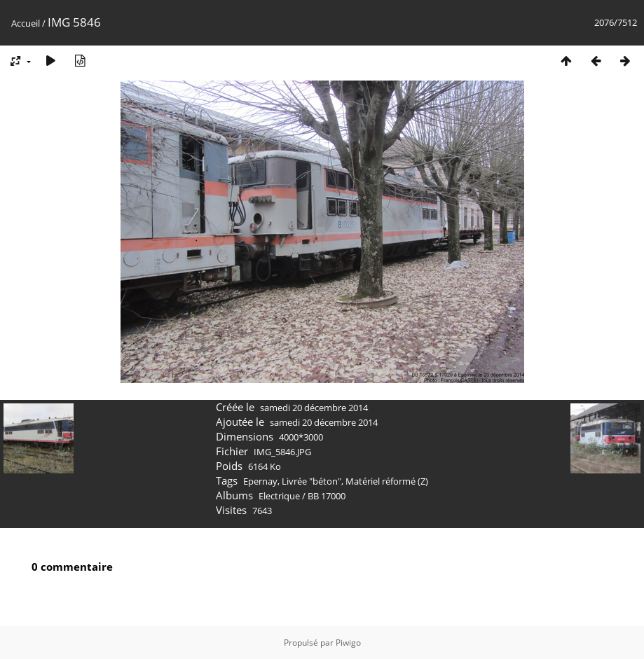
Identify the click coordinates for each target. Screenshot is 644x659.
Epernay (260, 481)
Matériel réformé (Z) (387, 481)
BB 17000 (327, 496)
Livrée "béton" (311, 481)
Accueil (26, 23)
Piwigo (348, 643)
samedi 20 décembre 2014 (314, 408)
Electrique (279, 496)
